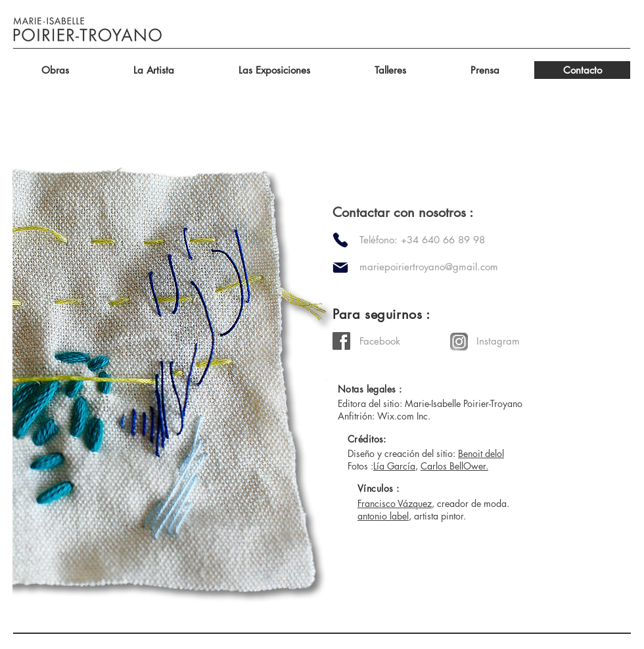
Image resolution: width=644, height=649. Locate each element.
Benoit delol (481, 453)
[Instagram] (523, 341)
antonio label (383, 516)
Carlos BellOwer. (454, 466)
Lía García (394, 466)
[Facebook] (406, 341)
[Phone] (340, 240)
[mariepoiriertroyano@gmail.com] (468, 267)
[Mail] (340, 268)
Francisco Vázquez (395, 503)
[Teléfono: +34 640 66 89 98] (439, 240)
